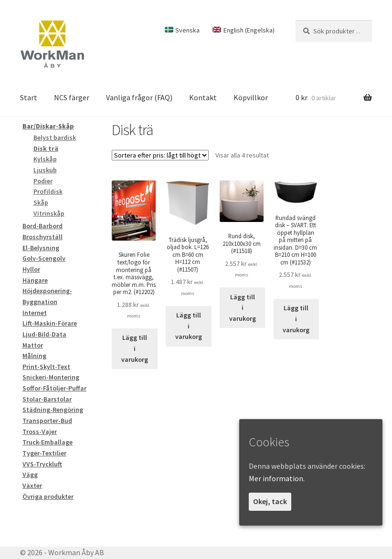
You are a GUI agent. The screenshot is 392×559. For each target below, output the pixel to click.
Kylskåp (45, 159)
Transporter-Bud (47, 421)
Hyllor (31, 269)
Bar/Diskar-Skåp (48, 126)
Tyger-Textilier (44, 453)
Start (29, 97)
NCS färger (72, 97)
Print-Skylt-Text (46, 367)
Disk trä (46, 148)
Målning (34, 356)
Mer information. (277, 478)
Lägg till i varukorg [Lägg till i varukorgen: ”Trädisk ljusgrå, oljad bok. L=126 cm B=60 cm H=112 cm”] (189, 326)
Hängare (35, 280)
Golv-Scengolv (44, 258)
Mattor (33, 345)
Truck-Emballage (48, 442)
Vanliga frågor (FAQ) (139, 97)
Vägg (30, 475)
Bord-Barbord (42, 226)
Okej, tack (270, 501)
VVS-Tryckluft (42, 464)
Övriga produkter (48, 496)
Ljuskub (45, 170)
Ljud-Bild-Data (44, 334)
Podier (43, 181)
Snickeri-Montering (51, 377)
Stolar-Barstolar (47, 399)
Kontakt (203, 97)
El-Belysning (41, 248)
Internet (35, 313)
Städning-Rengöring (53, 410)
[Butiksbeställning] (160, 155)
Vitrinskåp (49, 213)
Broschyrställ (42, 237)
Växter (32, 485)
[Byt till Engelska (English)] (244, 30)
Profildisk (48, 191)
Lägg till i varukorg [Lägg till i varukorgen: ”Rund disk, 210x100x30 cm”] (243, 308)
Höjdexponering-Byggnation (47, 296)
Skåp (41, 202)
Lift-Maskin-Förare (50, 323)
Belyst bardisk (55, 137)
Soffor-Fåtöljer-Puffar (54, 388)
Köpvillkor (251, 97)
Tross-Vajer (40, 432)
